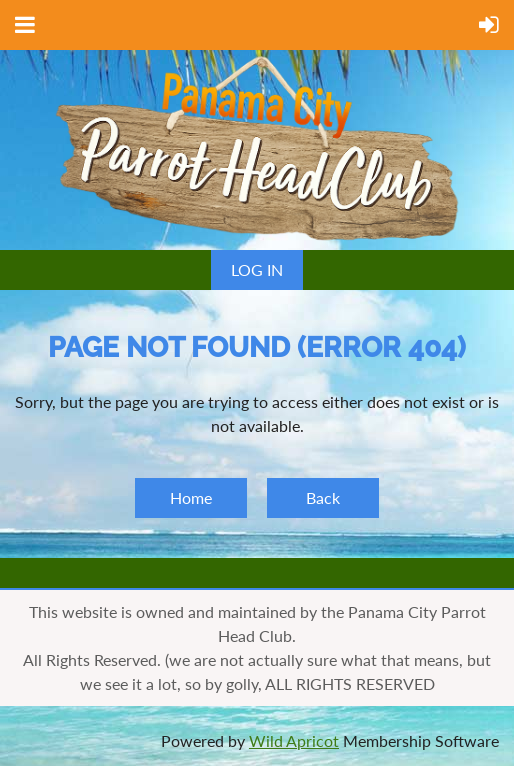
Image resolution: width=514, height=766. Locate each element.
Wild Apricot (294, 740)
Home (191, 497)
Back (323, 497)
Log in (257, 269)
